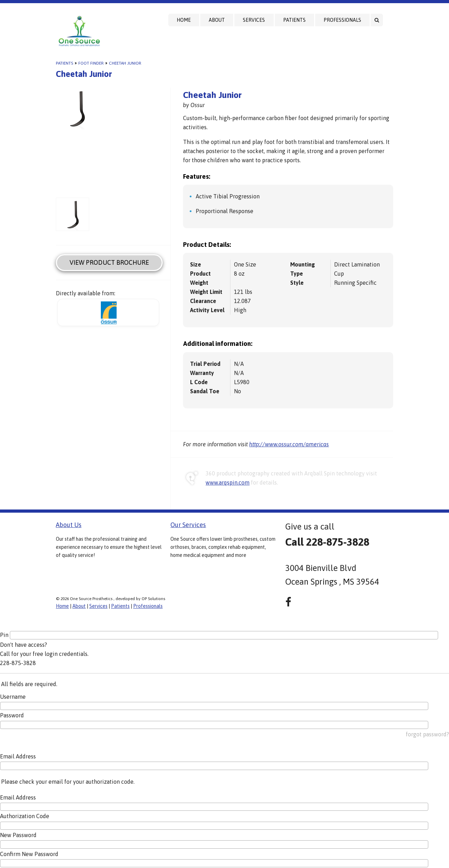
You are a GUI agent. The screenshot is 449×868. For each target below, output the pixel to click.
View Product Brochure (109, 262)
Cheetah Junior (125, 63)
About (217, 20)
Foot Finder (91, 63)
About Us (69, 525)
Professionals (342, 20)
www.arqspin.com (227, 482)
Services (254, 20)
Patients (294, 20)
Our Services (188, 525)
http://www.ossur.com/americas (289, 444)
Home (184, 20)
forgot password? (427, 734)
